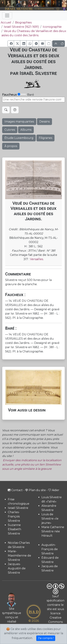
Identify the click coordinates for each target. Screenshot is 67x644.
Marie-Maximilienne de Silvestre (19, 556)
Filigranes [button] (45, 138)
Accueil (6, 22)
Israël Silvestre (18, 508)
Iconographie (52, 27)
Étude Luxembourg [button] (19, 138)
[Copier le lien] (48, 44)
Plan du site (35, 490)
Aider (54, 490)
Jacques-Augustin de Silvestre (17, 568)
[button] (11, 44)
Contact (15, 490)
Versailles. (37, 259)
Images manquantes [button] (19, 122)
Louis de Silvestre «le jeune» (50, 519)
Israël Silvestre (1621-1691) (21, 27)
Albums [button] (26, 130)
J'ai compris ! (46, 638)
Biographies (23, 22)
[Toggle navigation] (7, 15)
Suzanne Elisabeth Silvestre (14, 529)
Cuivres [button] (10, 130)
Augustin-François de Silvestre (50, 549)
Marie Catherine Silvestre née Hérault (53, 531)
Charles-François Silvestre (14, 516)
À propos (11, 146)
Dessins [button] (44, 122)
